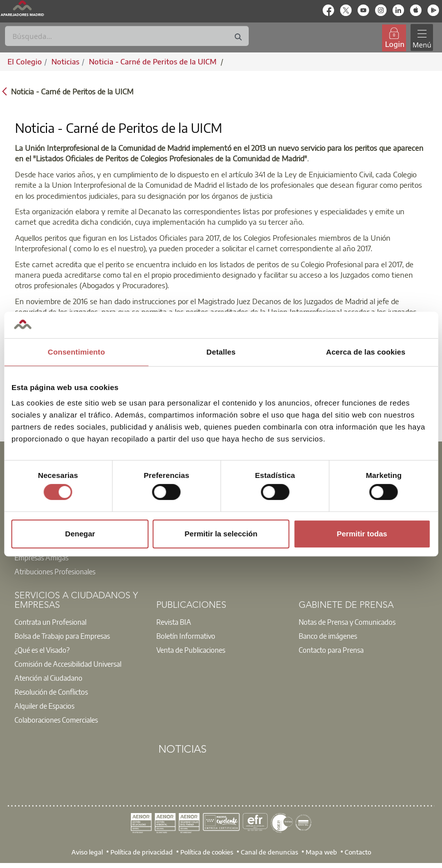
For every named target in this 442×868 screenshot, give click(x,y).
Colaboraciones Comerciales (56, 720)
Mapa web (321, 852)
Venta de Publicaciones (191, 650)
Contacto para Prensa (331, 650)
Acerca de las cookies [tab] (366, 352)
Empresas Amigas (41, 557)
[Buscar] (127, 36)
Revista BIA (174, 622)
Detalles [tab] (221, 352)
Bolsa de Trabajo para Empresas (62, 636)
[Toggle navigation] (422, 38)
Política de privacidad (142, 852)
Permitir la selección (221, 534)
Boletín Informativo (186, 636)
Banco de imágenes (328, 636)
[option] (79, 564)
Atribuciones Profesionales (55, 571)
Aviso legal (87, 852)
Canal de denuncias (269, 852)
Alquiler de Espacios (44, 706)
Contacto (358, 852)
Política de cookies (207, 852)
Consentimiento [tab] (76, 352)
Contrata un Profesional (50, 622)
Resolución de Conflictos (51, 692)
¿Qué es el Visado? (42, 650)
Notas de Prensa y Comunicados (347, 622)
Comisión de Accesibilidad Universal (68, 664)
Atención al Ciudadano (48, 678)
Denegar (80, 534)
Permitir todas (362, 534)
